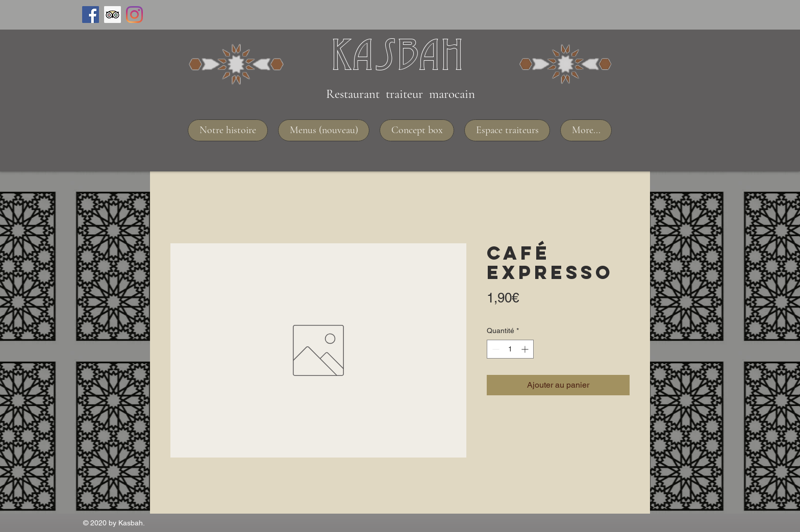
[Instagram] (134, 15)
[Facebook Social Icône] (91, 15)
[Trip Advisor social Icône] (112, 15)
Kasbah (397, 54)
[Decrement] (495, 349)
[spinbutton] (510, 349)
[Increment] (526, 349)
